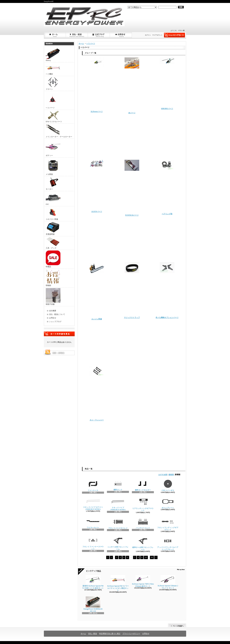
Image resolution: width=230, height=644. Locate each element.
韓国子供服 (53, 297)
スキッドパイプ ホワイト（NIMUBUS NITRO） (93, 504)
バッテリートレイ (143, 523)
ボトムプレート (168, 503)
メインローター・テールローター (59, 131)
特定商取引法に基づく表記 (110, 634)
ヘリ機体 (53, 69)
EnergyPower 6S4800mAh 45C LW (93, 604)
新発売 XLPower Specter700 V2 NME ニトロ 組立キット (93, 582)
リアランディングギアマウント (143, 504)
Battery (53, 55)
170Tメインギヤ (168, 485)
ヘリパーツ (53, 100)
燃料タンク (118, 485)
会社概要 (53, 311)
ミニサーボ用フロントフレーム (118, 543)
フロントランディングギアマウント (168, 524)
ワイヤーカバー (93, 523)
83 (152, 557)
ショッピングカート (174, 35)
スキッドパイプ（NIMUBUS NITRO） (118, 504)
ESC (53, 199)
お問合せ (121, 35)
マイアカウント (157, 35)
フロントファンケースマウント (93, 543)
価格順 (171, 475)
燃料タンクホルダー (143, 485)
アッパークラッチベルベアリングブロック (168, 543)
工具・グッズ (53, 243)
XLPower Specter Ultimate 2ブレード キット (168, 582)
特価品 (53, 259)
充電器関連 (53, 229)
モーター (53, 183)
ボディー (53, 148)
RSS (54, 353)
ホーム (55, 35)
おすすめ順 (163, 475)
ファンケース (93, 485)
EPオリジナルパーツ (54, 117)
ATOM (61, 353)
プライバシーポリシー (131, 634)
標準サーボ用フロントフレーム (143, 543)
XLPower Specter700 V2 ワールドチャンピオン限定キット (118, 583)
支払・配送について (77, 35)
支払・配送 (93, 634)
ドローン (53, 83)
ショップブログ (99, 35)
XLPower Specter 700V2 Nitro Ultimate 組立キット (143, 581)
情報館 (53, 278)
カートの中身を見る (59, 334)
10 (146, 557)
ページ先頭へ (177, 626)
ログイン (148, 35)
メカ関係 (53, 167)
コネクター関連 (53, 214)
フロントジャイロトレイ (118, 523)
